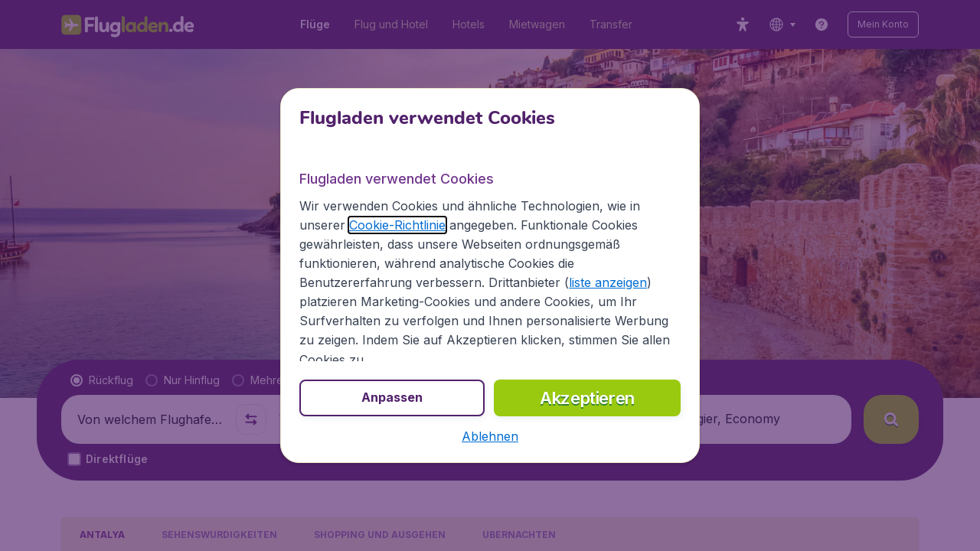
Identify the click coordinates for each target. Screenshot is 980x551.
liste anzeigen (608, 282)
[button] (490, 436)
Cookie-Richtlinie (397, 225)
